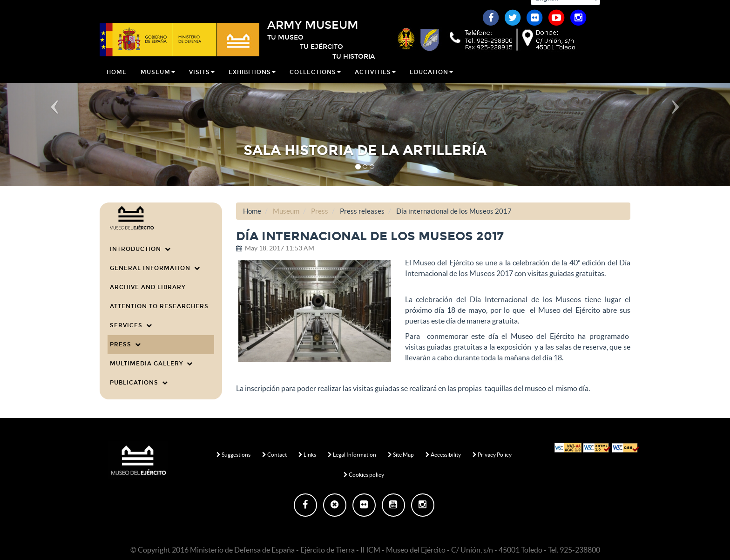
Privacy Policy (492, 455)
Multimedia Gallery (151, 364)
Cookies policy (364, 475)
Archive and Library (148, 287)
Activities (375, 81)
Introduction (140, 249)
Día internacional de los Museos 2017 (454, 211)
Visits (202, 81)
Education (431, 81)
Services (131, 325)
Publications (139, 383)
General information (155, 268)
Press (125, 344)
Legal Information (352, 455)
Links (307, 455)
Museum (158, 81)
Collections (315, 81)
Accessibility (443, 455)
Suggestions (233, 455)
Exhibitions (252, 81)
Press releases (362, 211)
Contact (274, 455)
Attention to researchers (159, 306)
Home (117, 81)
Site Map (401, 455)
